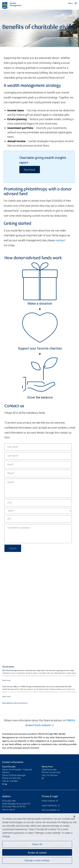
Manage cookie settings (37, 860)
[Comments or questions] (38, 534)
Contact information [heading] (13, 762)
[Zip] (38, 519)
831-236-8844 (12, 781)
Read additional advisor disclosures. (15, 703)
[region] (39, 841)
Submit (13, 548)
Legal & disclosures (50, 805)
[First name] (38, 447)
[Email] (38, 465)
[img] (39, 28)
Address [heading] (6, 796)
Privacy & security (49, 801)
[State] (38, 511)
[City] (38, 503)
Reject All (37, 844)
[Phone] (38, 473)
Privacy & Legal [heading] (50, 796)
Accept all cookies (37, 853)
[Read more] (6, 680)
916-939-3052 (15, 778)
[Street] (38, 488)
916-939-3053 (54, 772)
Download (30, 170)
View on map (7, 810)
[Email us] (3, 784)
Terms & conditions (49, 810)
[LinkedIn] (6, 784)
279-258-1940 (52, 775)
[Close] (74, 817)
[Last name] (38, 456)
